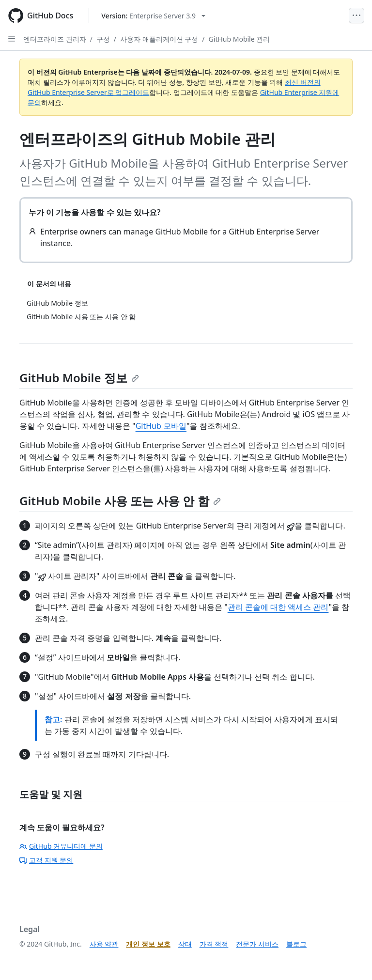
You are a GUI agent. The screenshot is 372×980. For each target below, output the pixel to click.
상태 (185, 944)
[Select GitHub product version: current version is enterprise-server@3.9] (153, 16)
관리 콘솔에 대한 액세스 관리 (278, 607)
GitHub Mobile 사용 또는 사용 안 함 (120, 501)
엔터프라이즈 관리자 (55, 39)
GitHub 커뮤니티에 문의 (61, 846)
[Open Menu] (356, 16)
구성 (103, 39)
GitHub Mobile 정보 (79, 378)
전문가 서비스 (257, 944)
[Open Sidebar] (12, 39)
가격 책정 (214, 944)
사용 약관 (104, 944)
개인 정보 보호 (148, 944)
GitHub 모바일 (161, 426)
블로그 (296, 944)
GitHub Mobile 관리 (240, 39)
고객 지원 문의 (46, 860)
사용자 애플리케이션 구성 (159, 39)
